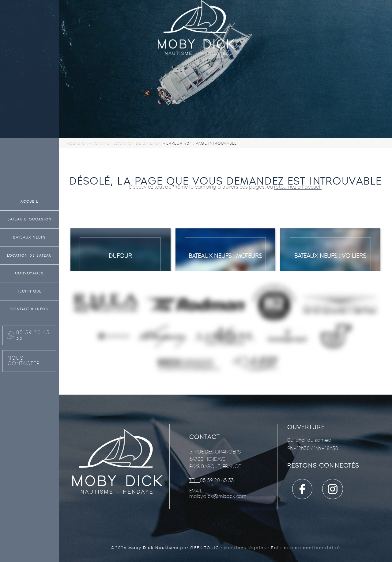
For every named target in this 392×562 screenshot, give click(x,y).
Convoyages (29, 273)
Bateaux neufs (30, 237)
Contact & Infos (29, 309)
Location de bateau (29, 255)
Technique (30, 291)
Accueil (29, 201)
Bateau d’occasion (30, 219)
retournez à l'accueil (298, 187)
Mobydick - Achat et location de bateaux (113, 143)
